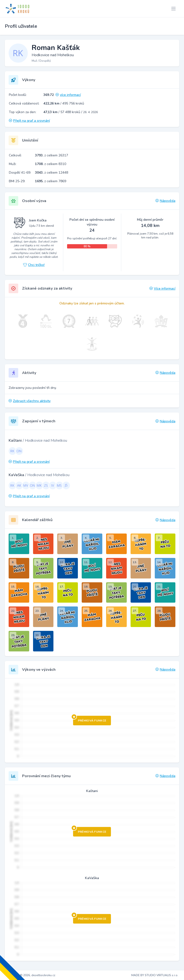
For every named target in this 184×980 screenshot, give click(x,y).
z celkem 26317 (52, 155)
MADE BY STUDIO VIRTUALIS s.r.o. (155, 975)
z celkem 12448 (52, 173)
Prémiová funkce (90, 719)
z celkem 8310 (51, 164)
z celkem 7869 (51, 181)
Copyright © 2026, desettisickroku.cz (31, 975)
